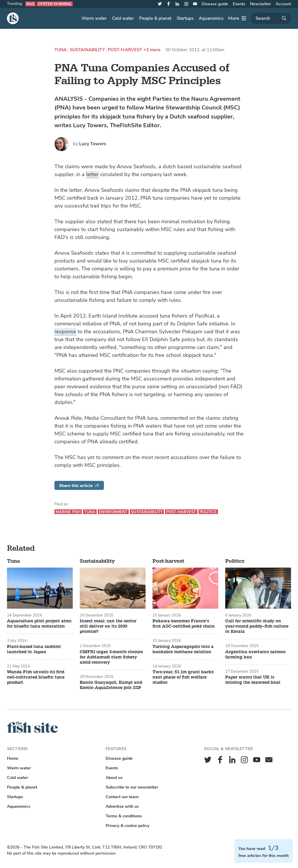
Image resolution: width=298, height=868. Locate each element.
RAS (30, 4)
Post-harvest (125, 50)
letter (92, 174)
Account (283, 4)
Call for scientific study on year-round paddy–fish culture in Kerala (257, 626)
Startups (185, 18)
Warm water (94, 18)
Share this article (79, 486)
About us (114, 778)
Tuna (61, 50)
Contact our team (122, 797)
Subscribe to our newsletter (132, 787)
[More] (237, 18)
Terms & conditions (124, 816)
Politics (208, 512)
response (65, 332)
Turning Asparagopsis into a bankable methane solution (183, 649)
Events (239, 4)
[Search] (271, 18)
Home (13, 758)
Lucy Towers (93, 144)
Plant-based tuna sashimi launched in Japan (34, 649)
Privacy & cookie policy (127, 826)
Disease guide (215, 4)
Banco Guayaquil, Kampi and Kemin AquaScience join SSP (111, 685)
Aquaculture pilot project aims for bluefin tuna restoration (39, 624)
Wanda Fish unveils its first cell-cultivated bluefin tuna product (36, 677)
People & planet (155, 18)
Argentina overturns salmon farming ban (256, 655)
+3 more (152, 50)
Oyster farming (55, 4)
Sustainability (87, 50)
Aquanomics (211, 18)
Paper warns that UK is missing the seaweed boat (253, 680)
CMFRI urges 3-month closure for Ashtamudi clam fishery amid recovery (111, 657)
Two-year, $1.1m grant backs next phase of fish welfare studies (183, 677)
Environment (113, 512)
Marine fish (68, 512)
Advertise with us (122, 806)
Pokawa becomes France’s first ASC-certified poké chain (184, 624)
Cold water (123, 18)
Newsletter (260, 4)
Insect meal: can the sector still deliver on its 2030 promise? (108, 626)
